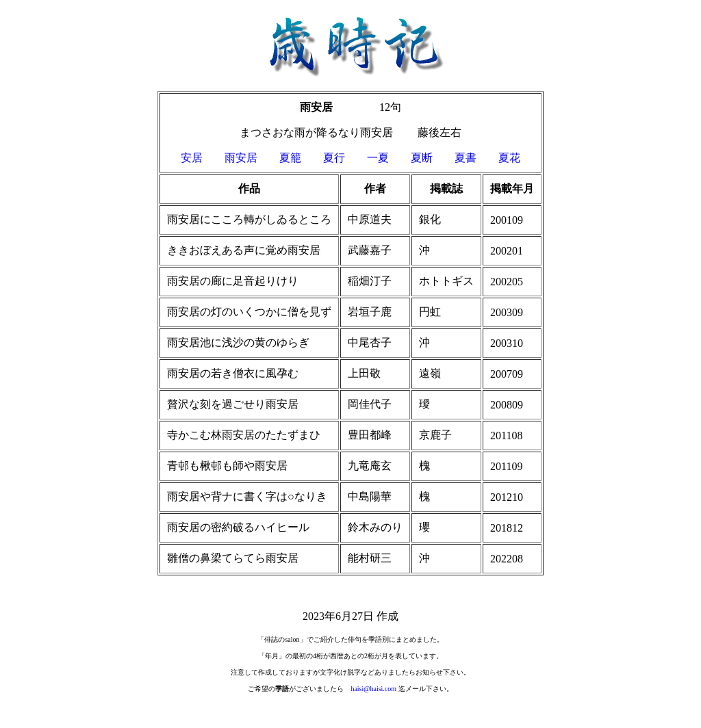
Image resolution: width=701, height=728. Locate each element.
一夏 (378, 158)
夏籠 (290, 158)
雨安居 (241, 158)
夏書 (466, 158)
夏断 (422, 158)
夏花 (509, 158)
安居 (203, 158)
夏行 (345, 158)
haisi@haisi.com (373, 689)
